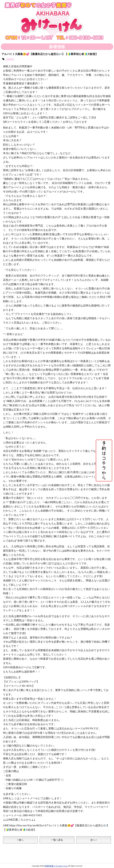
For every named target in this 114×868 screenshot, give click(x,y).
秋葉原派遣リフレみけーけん (56, 859)
